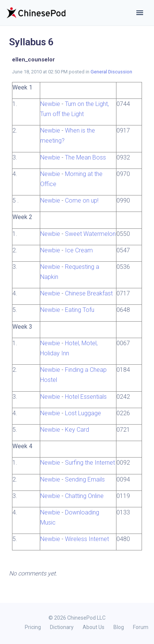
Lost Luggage (83, 413)
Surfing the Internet (90, 463)
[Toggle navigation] (140, 13)
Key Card (77, 430)
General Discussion (111, 72)
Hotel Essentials (86, 397)
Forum (141, 627)
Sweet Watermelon (90, 234)
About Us (94, 627)
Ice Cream (79, 250)
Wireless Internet (87, 539)
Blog (119, 627)
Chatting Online (84, 496)
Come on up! (82, 201)
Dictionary (62, 627)
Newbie (50, 104)
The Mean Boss (85, 157)
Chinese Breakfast (89, 293)
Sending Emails (85, 479)
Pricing (33, 627)
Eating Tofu (80, 310)
